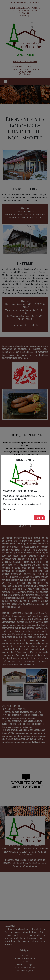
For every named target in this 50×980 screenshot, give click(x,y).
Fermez (39, 518)
